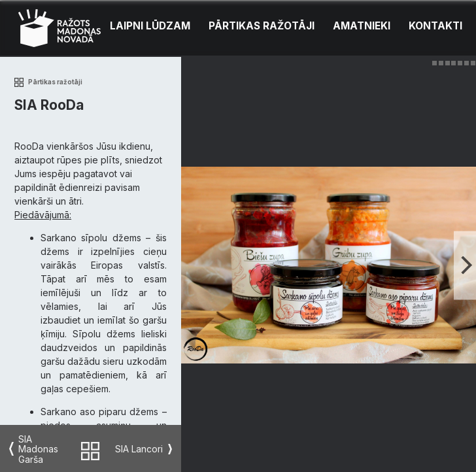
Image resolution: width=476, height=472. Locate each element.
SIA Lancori (139, 449)
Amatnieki (362, 26)
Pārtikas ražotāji (262, 26)
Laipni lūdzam (150, 26)
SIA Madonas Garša (38, 449)
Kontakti (435, 26)
